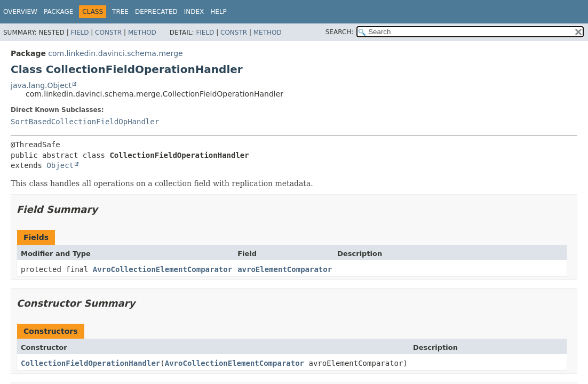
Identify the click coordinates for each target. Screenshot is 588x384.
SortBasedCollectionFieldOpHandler (85, 122)
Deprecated (156, 12)
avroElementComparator (285, 269)
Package (58, 12)
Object (60, 165)
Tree (120, 12)
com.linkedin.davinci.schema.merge (115, 53)
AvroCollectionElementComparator (162, 269)
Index (194, 12)
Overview (20, 12)
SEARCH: (340, 32)
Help (218, 12)
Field (80, 33)
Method (142, 33)
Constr (108, 33)
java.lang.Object (41, 85)
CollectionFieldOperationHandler (90, 363)
